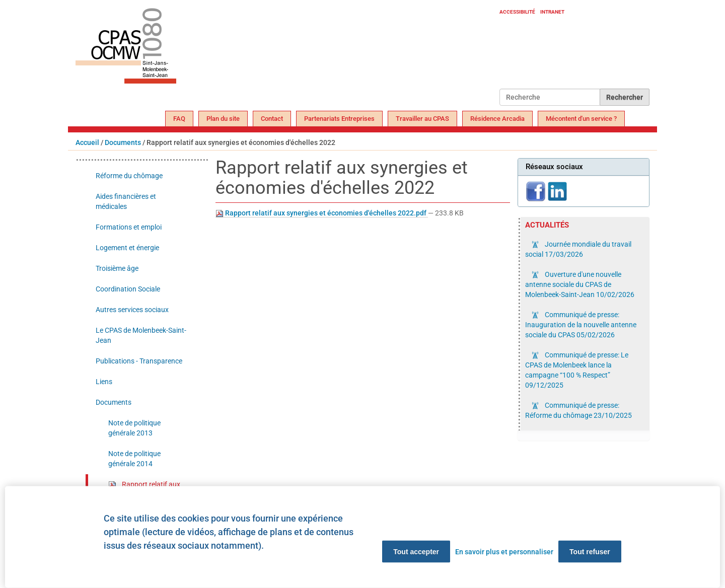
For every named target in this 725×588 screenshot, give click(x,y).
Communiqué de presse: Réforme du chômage (578, 410)
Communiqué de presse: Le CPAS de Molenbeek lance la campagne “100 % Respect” (577, 370)
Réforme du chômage (129, 176)
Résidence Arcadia (497, 119)
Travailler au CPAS (422, 119)
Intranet (552, 12)
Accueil (87, 142)
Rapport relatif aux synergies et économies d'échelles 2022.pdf (322, 213)
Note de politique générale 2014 (134, 459)
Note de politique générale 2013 (134, 428)
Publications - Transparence (139, 361)
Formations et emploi (129, 227)
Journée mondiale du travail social (578, 249)
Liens (104, 382)
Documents (123, 142)
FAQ (179, 119)
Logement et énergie (127, 248)
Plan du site (223, 119)
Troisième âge (117, 268)
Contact (272, 119)
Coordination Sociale (128, 289)
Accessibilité (517, 12)
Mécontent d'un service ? (581, 119)
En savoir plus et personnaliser (504, 552)
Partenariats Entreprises (339, 119)
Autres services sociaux (132, 310)
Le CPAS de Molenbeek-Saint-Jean (141, 335)
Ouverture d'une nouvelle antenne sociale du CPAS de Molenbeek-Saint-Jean (580, 284)
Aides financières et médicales (126, 201)
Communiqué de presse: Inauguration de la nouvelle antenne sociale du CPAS (581, 325)
